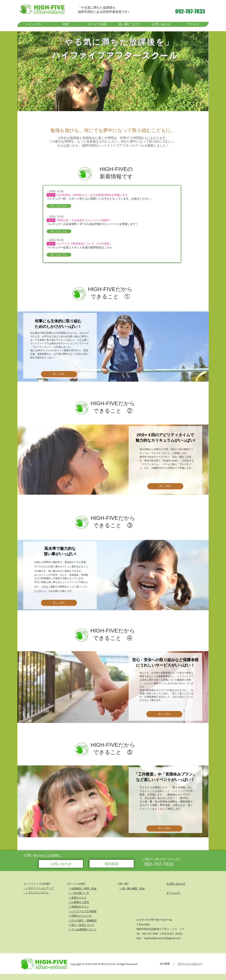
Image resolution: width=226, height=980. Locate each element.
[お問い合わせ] (61, 864)
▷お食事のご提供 (79, 902)
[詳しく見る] (59, 374)
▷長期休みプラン (79, 907)
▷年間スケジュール (80, 916)
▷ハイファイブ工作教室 (83, 911)
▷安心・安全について (81, 925)
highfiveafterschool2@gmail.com (162, 938)
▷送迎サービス (78, 898)
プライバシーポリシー (190, 964)
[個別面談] (112, 864)
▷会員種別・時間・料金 (83, 888)
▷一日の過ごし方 (79, 893)
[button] (65, 24)
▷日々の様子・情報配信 (83, 920)
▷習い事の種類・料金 (132, 888)
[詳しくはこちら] (59, 206)
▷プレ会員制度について (83, 929)
